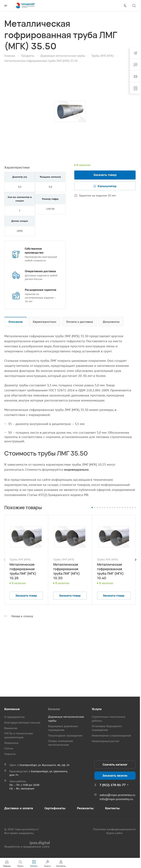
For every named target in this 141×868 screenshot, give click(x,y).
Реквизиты (11, 743)
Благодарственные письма (22, 723)
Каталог (54, 709)
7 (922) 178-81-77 (113, 785)
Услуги (97, 709)
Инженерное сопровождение (111, 736)
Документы (111, 322)
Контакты (112, 808)
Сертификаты (55, 808)
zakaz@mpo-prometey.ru (117, 795)
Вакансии (11, 728)
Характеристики (44, 322)
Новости (10, 754)
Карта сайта (114, 833)
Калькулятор (107, 186)
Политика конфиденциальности (114, 829)
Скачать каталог (115, 765)
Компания (12, 709)
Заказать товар (105, 175)
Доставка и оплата (19, 808)
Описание (16, 322)
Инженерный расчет (106, 741)
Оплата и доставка (80, 322)
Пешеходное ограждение (65, 736)
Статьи (9, 748)
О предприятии (14, 717)
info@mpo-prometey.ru (116, 799)
